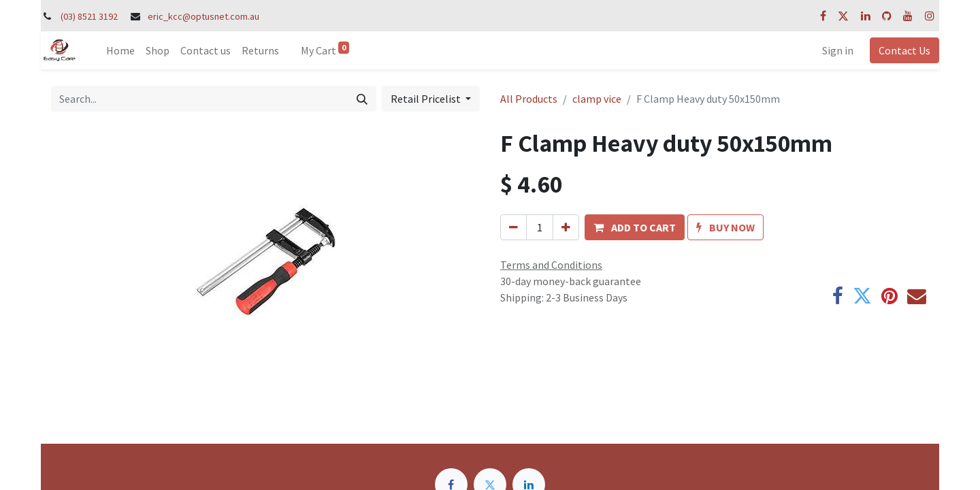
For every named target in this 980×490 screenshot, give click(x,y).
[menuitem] (120, 50)
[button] (635, 227)
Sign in (838, 50)
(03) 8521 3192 (89, 16)
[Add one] (566, 227)
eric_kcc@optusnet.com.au (203, 16)
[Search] (362, 99)
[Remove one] (513, 227)
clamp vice (597, 99)
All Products (529, 99)
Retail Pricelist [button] (427, 99)
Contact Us (904, 50)
